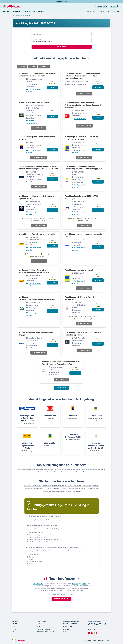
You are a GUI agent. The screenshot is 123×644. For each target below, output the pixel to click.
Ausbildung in (33, 485)
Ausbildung (19, 16)
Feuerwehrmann (38, 583)
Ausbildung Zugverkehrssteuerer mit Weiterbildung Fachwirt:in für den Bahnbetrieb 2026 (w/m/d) (83, 105)
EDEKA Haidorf (50, 443)
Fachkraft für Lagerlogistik (66, 469)
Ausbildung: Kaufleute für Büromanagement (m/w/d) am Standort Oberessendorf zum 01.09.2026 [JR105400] (82, 76)
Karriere (14, 626)
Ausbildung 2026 (62, 2)
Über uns (14, 624)
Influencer (75, 583)
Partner (14, 629)
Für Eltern (65, 632)
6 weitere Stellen (84, 324)
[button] (7, 11)
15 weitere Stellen (39, 353)
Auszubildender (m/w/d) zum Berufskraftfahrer (38, 234)
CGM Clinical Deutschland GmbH (73, 436)
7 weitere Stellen (39, 187)
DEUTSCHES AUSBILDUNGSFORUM (47, 632)
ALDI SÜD (73, 416)
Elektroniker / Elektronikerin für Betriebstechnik (90, 469)
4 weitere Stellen (84, 94)
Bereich (22, 66)
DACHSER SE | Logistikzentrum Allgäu (27, 446)
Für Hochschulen (68, 626)
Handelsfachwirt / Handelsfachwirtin (45, 469)
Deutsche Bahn (50, 416)
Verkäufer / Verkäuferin (25, 469)
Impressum (88, 640)
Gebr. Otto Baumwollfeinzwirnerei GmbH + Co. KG (96, 446)
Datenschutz (101, 640)
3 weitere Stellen (84, 288)
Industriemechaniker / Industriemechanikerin (51, 472)
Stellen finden (62, 47)
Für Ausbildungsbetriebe (70, 624)
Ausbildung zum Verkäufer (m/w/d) (79, 270)
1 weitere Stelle (39, 128)
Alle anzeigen (62, 388)
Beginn (32, 66)
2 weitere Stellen (39, 225)
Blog (38, 626)
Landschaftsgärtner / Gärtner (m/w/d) (34, 102)
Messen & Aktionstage (44, 629)
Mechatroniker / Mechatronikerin (76, 472)
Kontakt (108, 640)
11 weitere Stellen (39, 157)
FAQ (13, 632)
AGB (94, 640)
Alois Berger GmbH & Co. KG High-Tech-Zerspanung (27, 418)
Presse (39, 624)
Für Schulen (66, 629)
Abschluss (43, 66)
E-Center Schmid (96, 416)
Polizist (84, 583)
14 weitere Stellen (84, 126)
